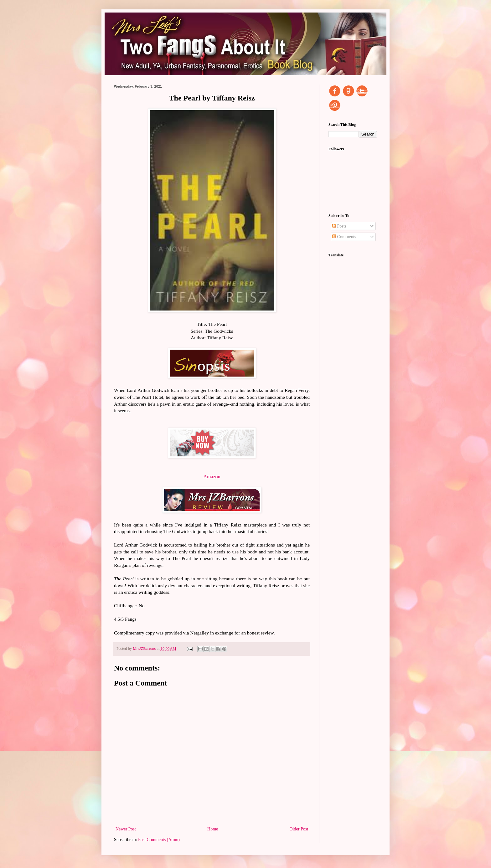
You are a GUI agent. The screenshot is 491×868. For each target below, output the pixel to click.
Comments (344, 237)
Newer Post (126, 829)
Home (213, 829)
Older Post (299, 829)
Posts (339, 226)
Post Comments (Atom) (159, 840)
